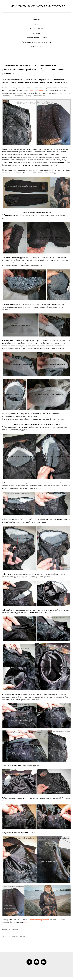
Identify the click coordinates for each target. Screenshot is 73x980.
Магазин (37, 33)
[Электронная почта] (44, 965)
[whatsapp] (36, 965)
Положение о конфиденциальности (37, 42)
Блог (37, 24)
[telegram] (29, 965)
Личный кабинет (37, 46)
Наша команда (37, 28)
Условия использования (37, 37)
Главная (37, 19)
